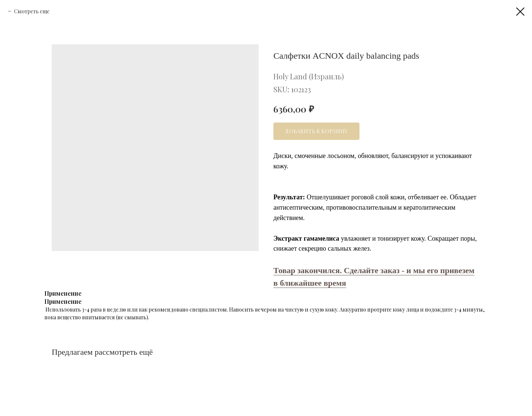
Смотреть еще (32, 11)
